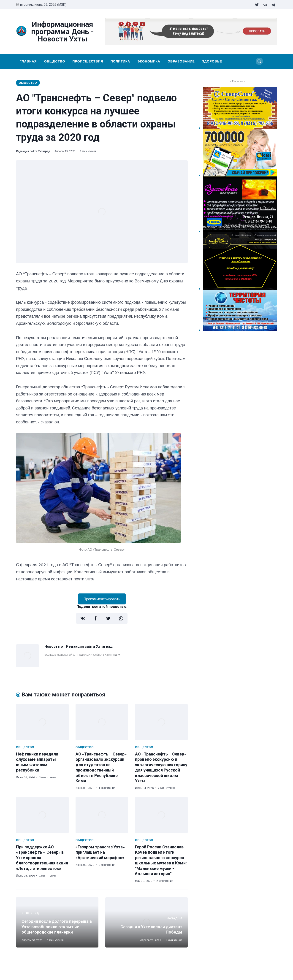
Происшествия (88, 61)
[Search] (259, 61)
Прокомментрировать (102, 599)
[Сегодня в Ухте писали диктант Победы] (146, 922)
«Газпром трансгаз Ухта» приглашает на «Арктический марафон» (100, 852)
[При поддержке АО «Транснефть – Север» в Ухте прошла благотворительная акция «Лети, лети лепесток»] (42, 815)
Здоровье (212, 61)
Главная (28, 61)
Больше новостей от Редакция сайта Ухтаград (82, 655)
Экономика (149, 61)
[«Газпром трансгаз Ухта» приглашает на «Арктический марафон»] (102, 815)
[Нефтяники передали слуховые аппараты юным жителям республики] (42, 722)
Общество (55, 61)
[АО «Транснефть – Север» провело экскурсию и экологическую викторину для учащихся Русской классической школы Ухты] (161, 722)
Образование (181, 61)
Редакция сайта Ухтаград (33, 151)
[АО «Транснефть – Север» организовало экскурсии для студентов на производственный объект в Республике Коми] (102, 722)
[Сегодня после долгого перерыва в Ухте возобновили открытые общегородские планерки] (57, 922)
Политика (120, 61)
